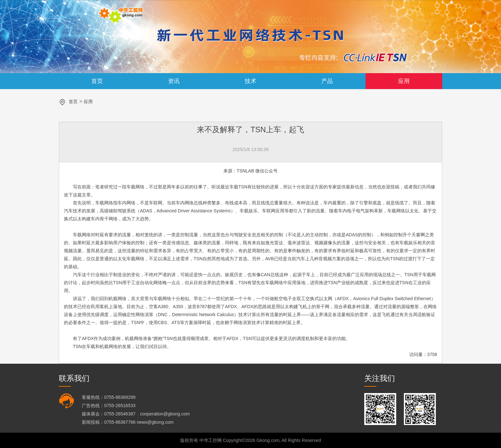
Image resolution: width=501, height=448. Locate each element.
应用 (404, 81)
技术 (250, 81)
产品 (327, 81)
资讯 (174, 81)
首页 (97, 81)
